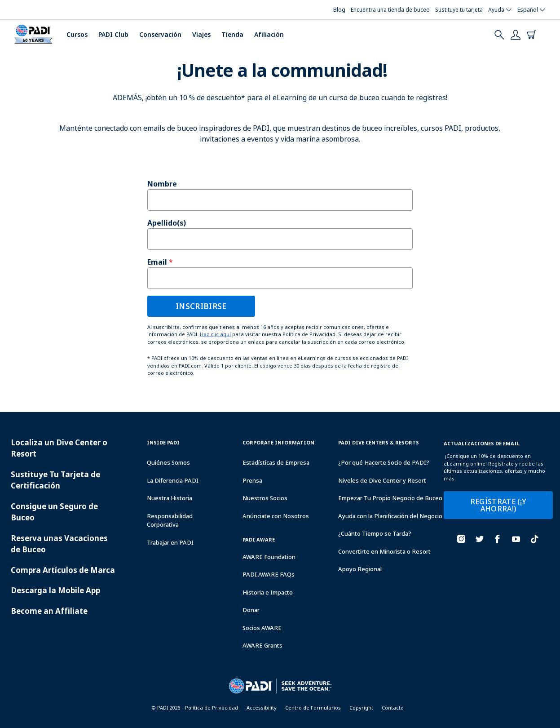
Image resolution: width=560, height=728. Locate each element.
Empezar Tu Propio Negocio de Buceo (390, 498)
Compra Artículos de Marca (63, 570)
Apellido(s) (167, 223)
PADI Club (113, 34)
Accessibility (262, 708)
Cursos (77, 34)
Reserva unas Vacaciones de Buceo (59, 544)
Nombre (162, 184)
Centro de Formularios (313, 708)
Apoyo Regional (360, 569)
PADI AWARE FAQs (269, 574)
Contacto (393, 708)
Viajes (201, 34)
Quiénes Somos (168, 462)
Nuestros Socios (265, 498)
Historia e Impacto (268, 592)
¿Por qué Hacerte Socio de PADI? (384, 462)
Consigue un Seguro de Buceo (54, 512)
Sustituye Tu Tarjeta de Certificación (55, 480)
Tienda (232, 34)
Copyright (361, 708)
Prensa (252, 480)
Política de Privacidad (212, 708)
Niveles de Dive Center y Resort (382, 480)
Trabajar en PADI (170, 542)
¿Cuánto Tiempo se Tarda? (375, 533)
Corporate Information (278, 442)
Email (157, 262)
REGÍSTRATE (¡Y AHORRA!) (498, 505)
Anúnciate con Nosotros (276, 516)
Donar (251, 610)
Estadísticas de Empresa (276, 462)
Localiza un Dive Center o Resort (59, 448)
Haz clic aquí (215, 334)
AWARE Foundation (269, 557)
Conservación (160, 34)
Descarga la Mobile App (55, 590)
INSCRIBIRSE (201, 306)
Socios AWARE (262, 628)
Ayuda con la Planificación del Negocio (390, 516)
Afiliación (269, 34)
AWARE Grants (262, 645)
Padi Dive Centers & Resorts (379, 442)
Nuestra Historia (170, 498)
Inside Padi (163, 442)
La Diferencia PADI (173, 480)
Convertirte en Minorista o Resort (384, 551)
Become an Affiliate (49, 611)
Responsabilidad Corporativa (170, 520)
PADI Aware (259, 539)
